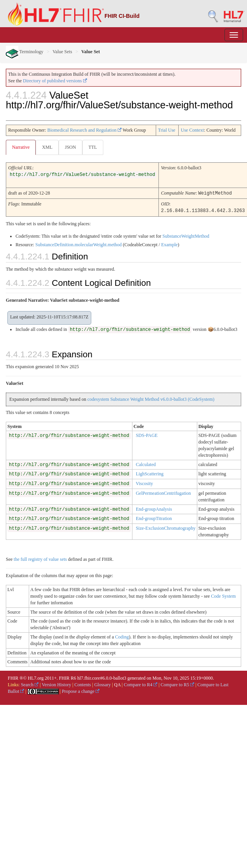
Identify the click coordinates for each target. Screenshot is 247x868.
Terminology (25, 52)
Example (170, 244)
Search (30, 684)
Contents (83, 684)
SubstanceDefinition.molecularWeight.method (78, 244)
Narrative (21, 147)
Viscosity (144, 483)
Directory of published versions (55, 81)
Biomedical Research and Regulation (84, 130)
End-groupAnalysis (154, 508)
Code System (223, 595)
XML (47, 147)
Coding (122, 636)
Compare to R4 (141, 684)
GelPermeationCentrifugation (164, 492)
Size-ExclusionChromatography (166, 527)
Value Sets (62, 52)
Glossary (103, 684)
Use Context (192, 130)
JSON (70, 147)
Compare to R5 (177, 684)
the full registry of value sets (40, 558)
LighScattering (150, 473)
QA (117, 684)
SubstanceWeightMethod (186, 235)
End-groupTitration (154, 518)
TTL (93, 147)
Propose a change (81, 691)
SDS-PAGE (147, 435)
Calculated (146, 464)
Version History (57, 684)
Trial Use (167, 130)
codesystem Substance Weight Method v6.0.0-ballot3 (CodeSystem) (151, 398)
